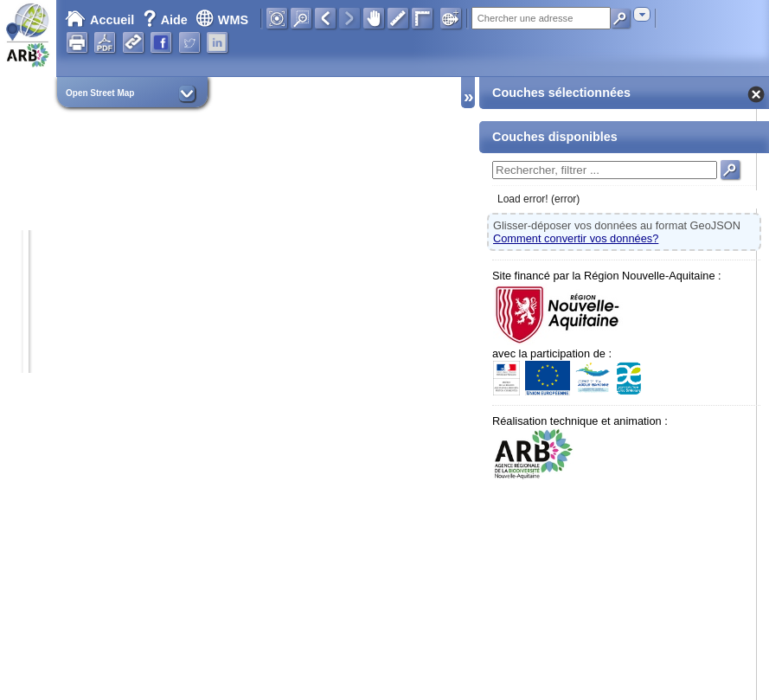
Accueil (99, 20)
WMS (222, 20)
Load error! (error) (538, 199)
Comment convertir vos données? (576, 238)
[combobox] (642, 14)
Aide (167, 20)
